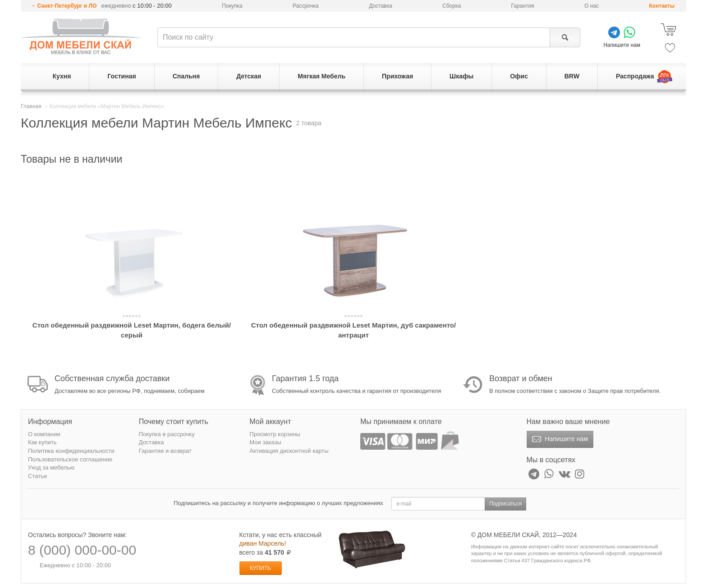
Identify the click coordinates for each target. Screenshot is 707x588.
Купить (260, 568)
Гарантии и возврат (165, 451)
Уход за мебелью (51, 467)
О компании (44, 434)
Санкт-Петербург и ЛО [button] (67, 6)
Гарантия (523, 6)
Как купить (42, 442)
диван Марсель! (263, 543)
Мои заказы (265, 442)
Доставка (381, 6)
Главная (31, 106)
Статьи (37, 476)
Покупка (232, 6)
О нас (592, 6)
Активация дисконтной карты (289, 451)
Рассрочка (306, 6)
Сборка (452, 6)
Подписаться (505, 504)
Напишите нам (559, 439)
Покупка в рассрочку (167, 434)
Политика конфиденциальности (71, 451)
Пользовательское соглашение (70, 459)
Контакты (662, 6)
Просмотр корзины (275, 434)
